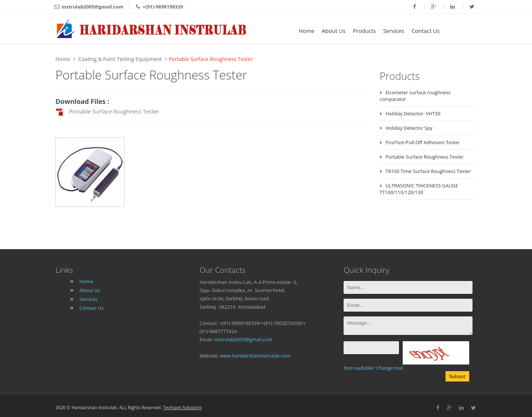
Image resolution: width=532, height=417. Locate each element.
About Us (334, 31)
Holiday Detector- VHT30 (413, 113)
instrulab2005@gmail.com (243, 339)
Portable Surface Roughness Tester (107, 112)
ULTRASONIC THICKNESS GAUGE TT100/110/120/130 (419, 189)
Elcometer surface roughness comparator (415, 96)
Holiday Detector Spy (409, 128)
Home (306, 31)
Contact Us (426, 31)
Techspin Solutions (182, 408)
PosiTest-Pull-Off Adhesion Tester (423, 142)
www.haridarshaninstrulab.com (255, 356)
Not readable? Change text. (374, 368)
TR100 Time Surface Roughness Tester (428, 171)
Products (364, 31)
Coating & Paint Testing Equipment (119, 59)
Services (394, 31)
